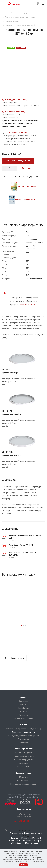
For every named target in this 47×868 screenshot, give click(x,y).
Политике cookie (38, 861)
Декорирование (23, 773)
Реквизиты (24, 715)
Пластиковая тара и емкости (23, 732)
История (23, 705)
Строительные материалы (23, 756)
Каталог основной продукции (23, 199)
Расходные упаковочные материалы (24, 736)
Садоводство (23, 763)
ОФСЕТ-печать (23, 781)
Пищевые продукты (24, 753)
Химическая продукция (24, 760)
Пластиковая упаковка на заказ (23, 784)
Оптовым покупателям (24, 719)
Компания (23, 697)
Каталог (23, 725)
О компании (24, 701)
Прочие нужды (23, 767)
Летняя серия (23, 739)
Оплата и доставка (28, 305)
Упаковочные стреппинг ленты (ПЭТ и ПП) (23, 729)
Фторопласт (24, 743)
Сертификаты (24, 708)
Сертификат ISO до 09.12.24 (21, 545)
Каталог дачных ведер (24, 187)
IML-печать (24, 777)
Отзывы (24, 712)
